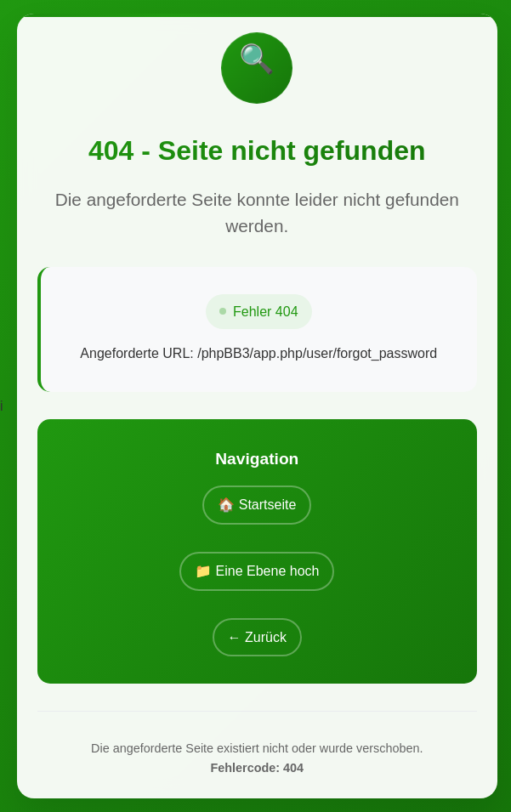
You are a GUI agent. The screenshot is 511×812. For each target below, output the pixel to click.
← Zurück (257, 637)
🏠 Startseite (257, 505)
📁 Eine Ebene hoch (257, 571)
